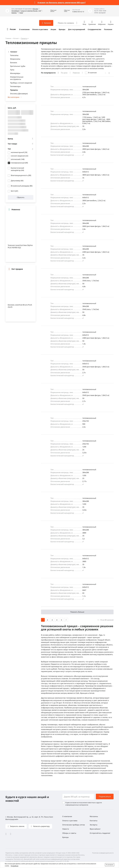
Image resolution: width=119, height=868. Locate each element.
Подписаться (105, 797)
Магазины (94, 816)
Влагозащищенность (21, 175)
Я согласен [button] (110, 865)
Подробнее (15, 866)
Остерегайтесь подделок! (100, 833)
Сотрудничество (94, 29)
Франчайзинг (95, 829)
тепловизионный (19, 163)
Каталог (16, 38)
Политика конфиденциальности (103, 853)
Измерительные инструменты (17, 78)
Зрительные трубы (18, 66)
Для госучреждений (77, 29)
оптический (18, 159)
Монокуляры (15, 73)
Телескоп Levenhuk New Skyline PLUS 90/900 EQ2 (20, 246)
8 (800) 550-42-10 (78, 12)
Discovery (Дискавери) (19, 94)
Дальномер (17, 181)
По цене (64, 73)
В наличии (92, 73)
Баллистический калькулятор (17, 169)
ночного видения (20, 156)
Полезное (108, 29)
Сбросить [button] (21, 197)
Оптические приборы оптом (74, 825)
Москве (36, 9)
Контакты (94, 821)
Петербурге (16, 11)
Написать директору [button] (41, 826)
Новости (66, 829)
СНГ (40, 11)
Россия (13, 29)
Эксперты (94, 825)
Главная (8, 38)
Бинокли (14, 63)
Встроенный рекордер (22, 186)
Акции (53, 29)
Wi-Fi (14, 191)
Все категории (14, 97)
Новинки (76, 73)
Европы (14, 13)
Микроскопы (15, 59)
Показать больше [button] (77, 612)
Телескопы (14, 55)
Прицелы (24, 38)
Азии (21, 13)
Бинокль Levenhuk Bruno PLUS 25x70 (20, 306)
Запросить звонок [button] (17, 826)
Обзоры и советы (69, 833)
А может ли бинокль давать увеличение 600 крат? (62, 3)
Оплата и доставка (40, 29)
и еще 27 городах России (29, 11)
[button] (52, 11)
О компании (24, 29)
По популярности (48, 73)
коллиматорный (19, 152)
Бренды (62, 29)
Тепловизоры (15, 86)
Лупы (12, 70)
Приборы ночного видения (21, 83)
